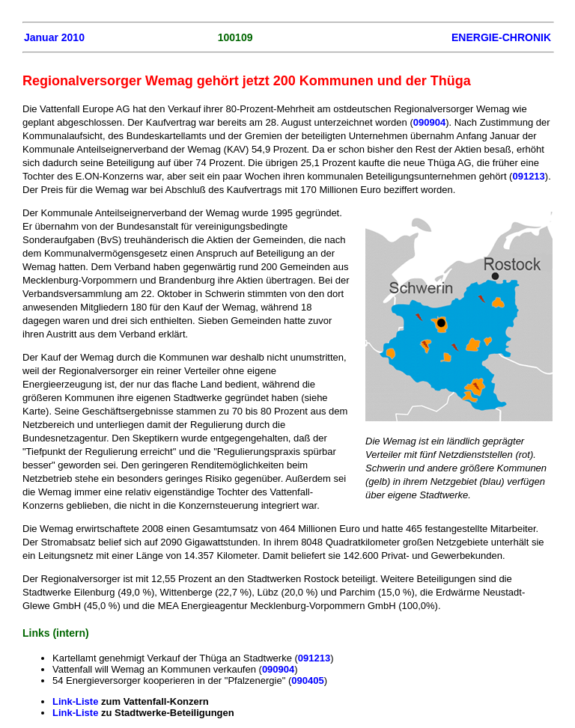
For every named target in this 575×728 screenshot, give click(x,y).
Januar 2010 (54, 37)
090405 (307, 680)
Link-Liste (77, 701)
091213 (528, 176)
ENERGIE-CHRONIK (501, 37)
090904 (429, 122)
